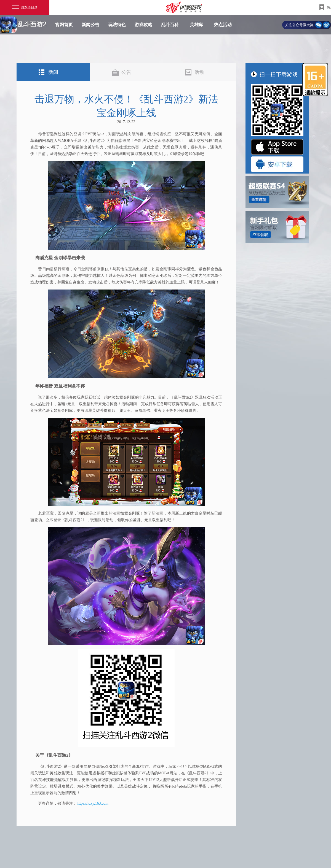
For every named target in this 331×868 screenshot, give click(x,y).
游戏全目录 (25, 7)
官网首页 (64, 25)
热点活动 (223, 25)
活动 (199, 72)
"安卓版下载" (277, 164)
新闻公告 (90, 25)
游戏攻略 (143, 25)
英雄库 (196, 25)
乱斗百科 (170, 25)
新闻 (53, 72)
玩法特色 (117, 25)
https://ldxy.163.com (93, 803)
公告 (126, 72)
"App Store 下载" (277, 147)
